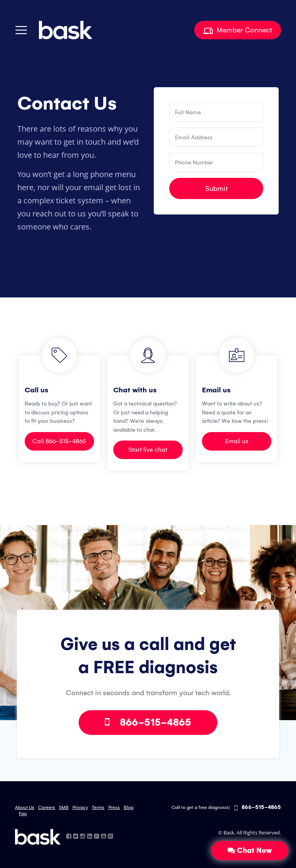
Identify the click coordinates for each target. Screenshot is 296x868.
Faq (23, 814)
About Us (25, 807)
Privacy (80, 807)
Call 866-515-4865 (59, 441)
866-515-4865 (148, 722)
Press (114, 807)
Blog (129, 807)
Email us (237, 441)
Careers (47, 807)
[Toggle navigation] (21, 30)
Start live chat (148, 450)
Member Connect (238, 30)
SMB (64, 807)
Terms (98, 807)
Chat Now (250, 851)
